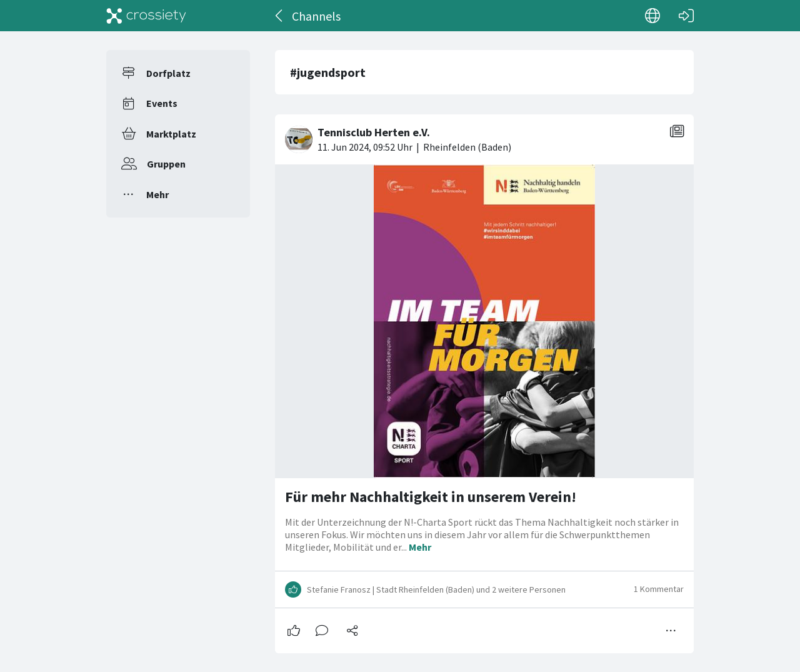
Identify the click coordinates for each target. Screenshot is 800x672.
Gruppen (166, 164)
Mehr (157, 194)
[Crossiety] (146, 16)
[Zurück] (280, 16)
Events (162, 103)
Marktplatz (171, 134)
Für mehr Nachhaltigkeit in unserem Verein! (431, 497)
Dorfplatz (168, 73)
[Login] (686, 16)
